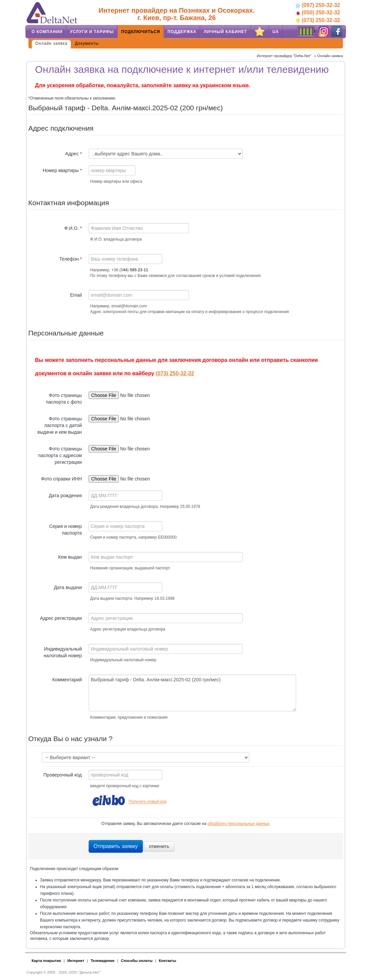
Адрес (73, 154)
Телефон (70, 259)
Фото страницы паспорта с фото (64, 399)
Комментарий (67, 680)
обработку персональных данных (239, 824)
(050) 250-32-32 (318, 13)
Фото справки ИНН (62, 479)
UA (275, 32)
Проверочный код (63, 775)
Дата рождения (65, 496)
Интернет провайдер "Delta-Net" (284, 56)
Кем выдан (70, 557)
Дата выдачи (68, 587)
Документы (87, 43)
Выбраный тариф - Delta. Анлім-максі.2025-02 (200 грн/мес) (192, 693)
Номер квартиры (62, 170)
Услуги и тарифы (92, 32)
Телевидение (103, 961)
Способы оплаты (137, 961)
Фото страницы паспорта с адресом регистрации (60, 455)
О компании (47, 32)
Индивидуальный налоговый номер (63, 652)
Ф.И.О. (73, 228)
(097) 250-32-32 (318, 5)
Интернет (76, 961)
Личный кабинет (225, 32)
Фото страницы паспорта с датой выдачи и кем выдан (60, 425)
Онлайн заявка (52, 43)
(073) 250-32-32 (318, 20)
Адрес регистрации (61, 618)
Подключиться (141, 32)
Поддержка (182, 32)
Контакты (168, 961)
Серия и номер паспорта (65, 530)
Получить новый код (148, 802)
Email (76, 295)
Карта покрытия (47, 961)
